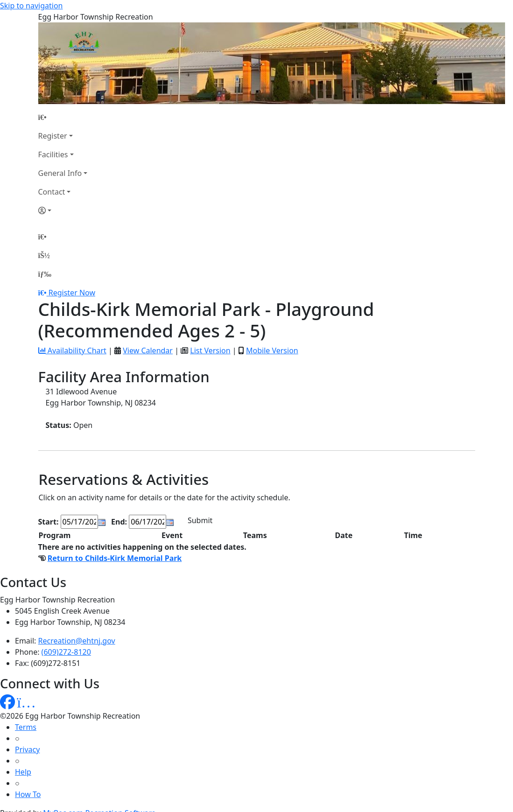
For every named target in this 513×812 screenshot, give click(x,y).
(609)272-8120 (66, 652)
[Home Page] (63, 117)
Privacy (27, 749)
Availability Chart (72, 350)
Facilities (53, 154)
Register (53, 136)
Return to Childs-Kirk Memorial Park (115, 558)
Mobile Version (272, 350)
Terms (26, 727)
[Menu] (45, 274)
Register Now (72, 293)
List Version (210, 350)
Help (23, 772)
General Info (60, 173)
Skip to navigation (31, 6)
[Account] (63, 210)
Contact (52, 192)
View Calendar (148, 350)
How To (28, 794)
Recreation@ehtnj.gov (77, 641)
